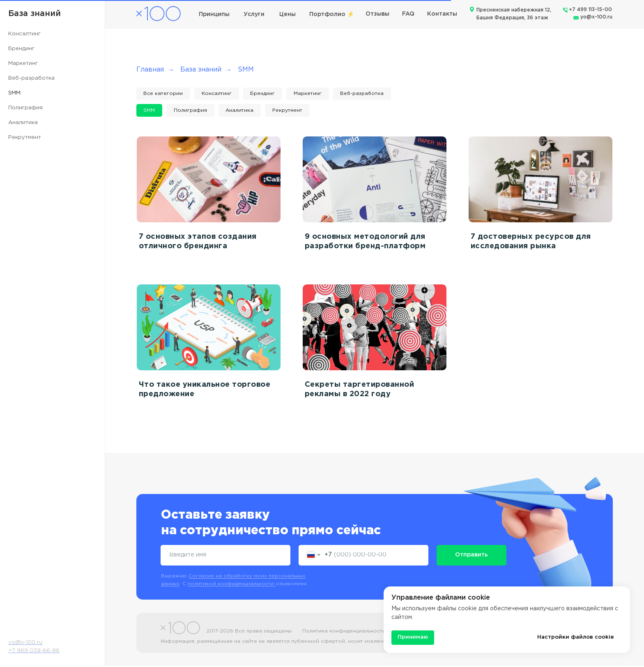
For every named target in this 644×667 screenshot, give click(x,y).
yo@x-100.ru (596, 17)
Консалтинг (24, 34)
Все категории (164, 94)
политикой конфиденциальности (232, 585)
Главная (150, 70)
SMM (14, 93)
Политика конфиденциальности (344, 632)
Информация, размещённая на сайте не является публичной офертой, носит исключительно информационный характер (320, 643)
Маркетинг (23, 63)
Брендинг (21, 49)
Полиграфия (25, 108)
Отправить (471, 556)
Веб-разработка (31, 78)
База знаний (201, 70)
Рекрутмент (25, 137)
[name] (225, 556)
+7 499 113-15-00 (590, 10)
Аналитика (23, 123)
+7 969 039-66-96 (34, 651)
